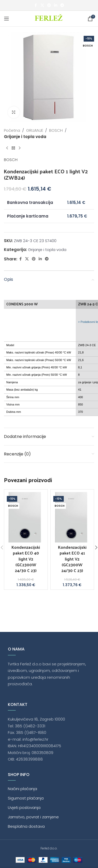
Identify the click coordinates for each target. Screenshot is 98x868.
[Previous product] (7, 148)
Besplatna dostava (26, 826)
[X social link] (42, 5)
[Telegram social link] (62, 5)
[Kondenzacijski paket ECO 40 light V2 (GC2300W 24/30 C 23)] (26, 517)
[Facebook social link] (36, 5)
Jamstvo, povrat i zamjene (33, 817)
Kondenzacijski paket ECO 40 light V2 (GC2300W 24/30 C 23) (26, 559)
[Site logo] (49, 18)
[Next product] (20, 148)
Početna (12, 130)
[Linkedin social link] (56, 5)
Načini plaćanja (22, 789)
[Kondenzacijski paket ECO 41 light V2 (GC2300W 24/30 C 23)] (72, 517)
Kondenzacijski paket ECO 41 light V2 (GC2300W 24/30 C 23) (72, 559)
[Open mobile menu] (7, 19)
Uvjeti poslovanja (24, 807)
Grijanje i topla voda (25, 137)
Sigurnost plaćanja (26, 798)
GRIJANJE (35, 130)
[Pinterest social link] (49, 5)
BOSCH (56, 130)
